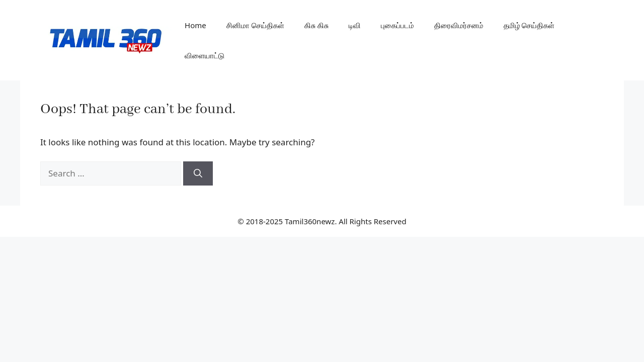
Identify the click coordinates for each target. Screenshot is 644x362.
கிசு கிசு (316, 25)
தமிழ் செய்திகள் (529, 25)
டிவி (355, 25)
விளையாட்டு (205, 55)
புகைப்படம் (397, 25)
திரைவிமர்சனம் (459, 25)
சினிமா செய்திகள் (255, 25)
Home (195, 25)
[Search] (198, 173)
